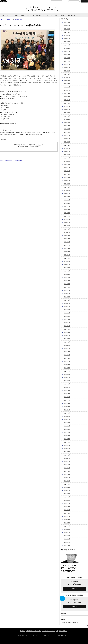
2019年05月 (67, 290)
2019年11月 (67, 271)
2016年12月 (67, 384)
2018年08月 (67, 319)
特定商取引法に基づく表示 (34, 631)
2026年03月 (67, 26)
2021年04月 (67, 216)
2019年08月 (67, 281)
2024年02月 (67, 106)
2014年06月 (67, 481)
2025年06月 (67, 55)
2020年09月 (67, 239)
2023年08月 (67, 126)
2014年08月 (67, 474)
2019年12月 (67, 268)
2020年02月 (67, 261)
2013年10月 (67, 507)
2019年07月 (67, 284)
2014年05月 (67, 484)
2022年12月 (67, 152)
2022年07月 (67, 168)
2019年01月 (67, 303)
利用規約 (23, 631)
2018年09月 (67, 316)
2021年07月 (67, 206)
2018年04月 (67, 332)
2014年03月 (67, 491)
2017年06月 (67, 365)
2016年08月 (67, 397)
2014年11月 (67, 465)
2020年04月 (67, 255)
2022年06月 (67, 171)
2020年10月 (67, 236)
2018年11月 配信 (19, 19)
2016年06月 (67, 403)
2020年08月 (67, 242)
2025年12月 (67, 35)
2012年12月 (67, 539)
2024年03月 (67, 103)
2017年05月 (67, 368)
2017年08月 (67, 358)
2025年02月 (67, 68)
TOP (1, 19)
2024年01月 (67, 110)
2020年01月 (67, 265)
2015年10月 (67, 429)
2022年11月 (67, 155)
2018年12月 (67, 307)
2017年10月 (67, 352)
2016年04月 (67, 410)
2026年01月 (67, 32)
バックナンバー (54, 15)
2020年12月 (67, 229)
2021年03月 (67, 219)
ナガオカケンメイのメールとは (16, 15)
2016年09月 (67, 394)
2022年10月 (67, 158)
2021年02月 (67, 223)
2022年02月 (67, 184)
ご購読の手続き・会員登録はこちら (30, 147)
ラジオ (62, 15)
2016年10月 (67, 390)
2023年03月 (67, 142)
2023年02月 (67, 145)
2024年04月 (67, 100)
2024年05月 (67, 97)
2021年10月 (67, 197)
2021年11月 (67, 194)
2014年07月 (67, 478)
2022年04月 (67, 177)
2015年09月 (67, 432)
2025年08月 (67, 48)
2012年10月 (67, 545)
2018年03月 (67, 336)
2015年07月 (67, 439)
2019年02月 (67, 300)
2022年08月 (67, 164)
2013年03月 (67, 529)
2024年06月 (67, 93)
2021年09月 (67, 200)
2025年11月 (67, 39)
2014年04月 (67, 487)
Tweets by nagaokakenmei (69, 622)
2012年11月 (67, 542)
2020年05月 (67, 252)
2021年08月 (67, 203)
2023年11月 (67, 116)
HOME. (3, 15)
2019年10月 (67, 274)
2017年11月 (67, 349)
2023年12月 (67, 113)
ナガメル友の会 (71, 15)
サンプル (45, 15)
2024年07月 (67, 90)
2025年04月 (67, 61)
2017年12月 (67, 345)
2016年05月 (67, 407)
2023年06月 (67, 132)
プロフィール (30, 15)
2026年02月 (67, 29)
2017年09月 (67, 355)
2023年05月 (67, 135)
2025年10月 (67, 42)
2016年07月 (67, 400)
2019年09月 (67, 277)
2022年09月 (67, 161)
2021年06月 (67, 210)
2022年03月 (67, 181)
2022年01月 (67, 187)
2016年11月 (67, 387)
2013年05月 (67, 523)
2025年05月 (67, 58)
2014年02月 (67, 494)
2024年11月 (67, 77)
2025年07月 (67, 51)
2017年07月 (67, 361)
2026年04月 (67, 22)
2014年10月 (67, 468)
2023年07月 (67, 129)
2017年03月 (67, 374)
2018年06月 (67, 326)
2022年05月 (67, 174)
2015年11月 (67, 426)
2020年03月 (67, 258)
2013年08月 (67, 513)
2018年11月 (67, 310)
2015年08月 (67, 436)
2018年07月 (67, 323)
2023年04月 (67, 139)
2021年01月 (67, 226)
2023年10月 (67, 119)
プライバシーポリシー (48, 631)
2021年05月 (67, 213)
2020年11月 (67, 232)
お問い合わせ (63, 631)
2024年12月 (67, 74)
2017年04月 (67, 371)
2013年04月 (67, 526)
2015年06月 (67, 442)
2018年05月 (67, 329)
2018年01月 (67, 342)
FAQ (57, 631)
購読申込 (39, 15)
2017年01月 (67, 381)
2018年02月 (67, 339)
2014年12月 (67, 461)
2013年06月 (67, 520)
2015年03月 (67, 452)
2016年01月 (67, 420)
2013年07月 (67, 516)
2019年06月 (67, 287)
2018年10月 (67, 313)
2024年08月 (67, 87)
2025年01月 (67, 71)
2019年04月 (67, 294)
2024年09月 (67, 84)
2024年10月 (67, 81)
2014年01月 (67, 497)
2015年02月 (67, 455)
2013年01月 (67, 536)
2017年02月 (67, 378)
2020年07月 (67, 245)
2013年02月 (67, 533)
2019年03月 (67, 297)
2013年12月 (67, 500)
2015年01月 (67, 458)
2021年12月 (67, 190)
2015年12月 (67, 423)
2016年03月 (67, 413)
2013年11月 (67, 503)
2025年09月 (67, 45)
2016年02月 (67, 416)
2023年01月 (67, 148)
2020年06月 (67, 248)
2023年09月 (67, 123)
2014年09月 (67, 471)
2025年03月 (67, 64)
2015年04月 (67, 449)
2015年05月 (67, 445)
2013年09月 (67, 510)
